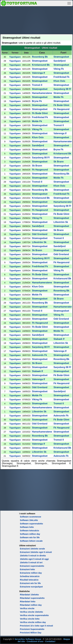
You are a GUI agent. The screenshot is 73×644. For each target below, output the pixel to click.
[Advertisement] (37, 20)
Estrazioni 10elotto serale (32, 549)
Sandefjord (60, 61)
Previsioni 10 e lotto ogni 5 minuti (36, 626)
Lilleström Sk (61, 222)
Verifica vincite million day (33, 622)
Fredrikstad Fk (61, 77)
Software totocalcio (29, 531)
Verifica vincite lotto (30, 619)
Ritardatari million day (31, 605)
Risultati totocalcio (29, 580)
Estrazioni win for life (30, 583)
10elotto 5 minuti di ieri (31, 563)
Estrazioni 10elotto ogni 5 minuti (36, 552)
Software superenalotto (31, 524)
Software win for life (30, 537)
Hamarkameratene (42, 93)
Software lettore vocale (31, 541)
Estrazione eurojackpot (31, 587)
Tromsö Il (37, 85)
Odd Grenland (40, 234)
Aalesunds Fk (39, 355)
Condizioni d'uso (35, 641)
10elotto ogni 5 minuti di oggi (34, 559)
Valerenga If (38, 73)
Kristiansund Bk (41, 65)
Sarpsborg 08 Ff (62, 89)
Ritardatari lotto (28, 602)
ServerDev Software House (28, 639)
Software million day (30, 534)
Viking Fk (59, 69)
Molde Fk (59, 97)
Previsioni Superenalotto (32, 629)
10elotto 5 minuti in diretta (33, 556)
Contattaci (50, 641)
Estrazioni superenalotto (32, 566)
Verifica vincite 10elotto (31, 612)
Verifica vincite (27, 608)
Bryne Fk (37, 101)
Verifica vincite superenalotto (34, 615)
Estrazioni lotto (27, 569)
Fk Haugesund (61, 109)
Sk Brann (59, 162)
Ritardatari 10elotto (29, 595)
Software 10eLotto (29, 520)
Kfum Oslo (59, 81)
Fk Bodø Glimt (61, 105)
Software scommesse (30, 517)
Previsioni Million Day (31, 633)
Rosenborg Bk (40, 57)
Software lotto (27, 527)
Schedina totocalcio (30, 576)
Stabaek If (59, 339)
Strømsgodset (61, 57)
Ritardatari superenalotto (32, 598)
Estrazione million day (31, 573)
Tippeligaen (15, 57)
